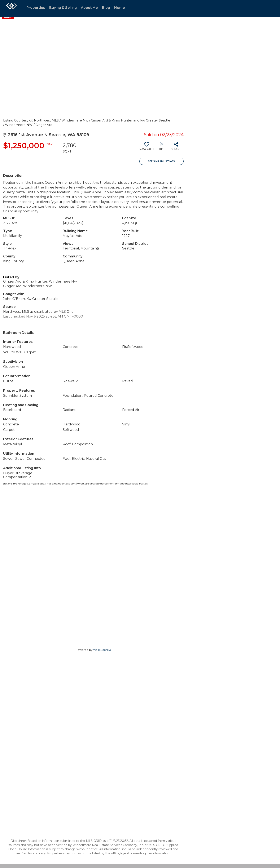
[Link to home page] (12, 8)
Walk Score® (102, 650)
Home (120, 8)
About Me (89, 8)
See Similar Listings (161, 161)
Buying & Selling (63, 8)
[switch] (147, 148)
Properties (36, 8)
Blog (106, 8)
